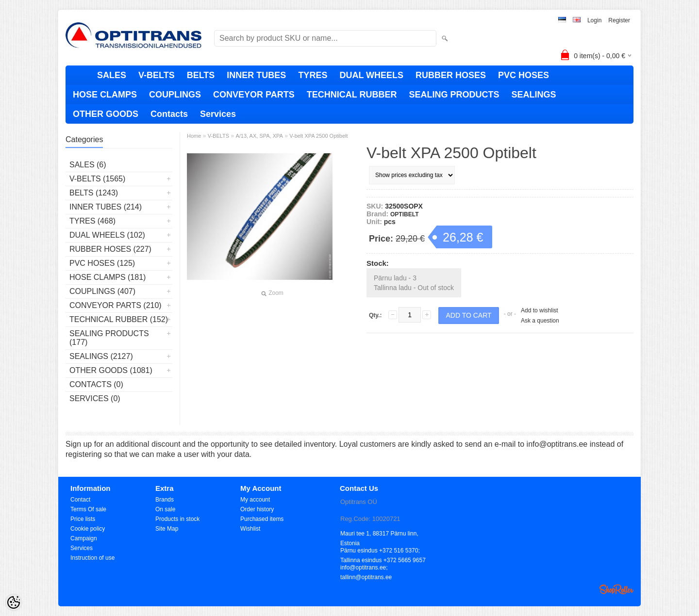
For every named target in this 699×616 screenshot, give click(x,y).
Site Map (167, 529)
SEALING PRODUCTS (454, 95)
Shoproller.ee (616, 589)
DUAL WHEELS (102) (107, 235)
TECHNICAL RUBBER (352, 95)
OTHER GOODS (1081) (111, 370)
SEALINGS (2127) (101, 356)
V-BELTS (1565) (97, 179)
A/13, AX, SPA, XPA (259, 136)
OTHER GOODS (106, 114)
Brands (165, 500)
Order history (257, 509)
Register (619, 20)
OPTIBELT (404, 214)
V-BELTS (157, 75)
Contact (80, 500)
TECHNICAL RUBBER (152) (119, 319)
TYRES (313, 75)
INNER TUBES (256, 75)
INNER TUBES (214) (106, 207)
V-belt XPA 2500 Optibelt (318, 136)
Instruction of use (92, 558)
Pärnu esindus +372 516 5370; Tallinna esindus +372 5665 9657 (383, 551)
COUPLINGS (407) (102, 291)
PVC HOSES (524, 75)
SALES (112, 75)
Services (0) (95, 398)
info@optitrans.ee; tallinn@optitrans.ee (366, 568)
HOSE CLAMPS (105, 95)
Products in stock (177, 519)
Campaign (84, 538)
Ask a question (540, 321)
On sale (165, 509)
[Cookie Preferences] (14, 602)
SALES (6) (88, 165)
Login (594, 20)
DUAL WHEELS (371, 75)
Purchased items (262, 519)
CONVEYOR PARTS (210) (116, 305)
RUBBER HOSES (451, 75)
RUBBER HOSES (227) (110, 249)
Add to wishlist (540, 310)
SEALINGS (533, 95)
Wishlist (250, 529)
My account (255, 500)
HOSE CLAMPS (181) (108, 277)
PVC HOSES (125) (102, 263)
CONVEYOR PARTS (254, 95)
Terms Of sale (88, 509)
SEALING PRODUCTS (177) (109, 338)
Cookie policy (88, 529)
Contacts (169, 114)
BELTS (201, 75)
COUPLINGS (175, 95)
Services (218, 114)
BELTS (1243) (94, 193)
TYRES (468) (92, 221)
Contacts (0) (96, 384)
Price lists (83, 519)
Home (194, 136)
